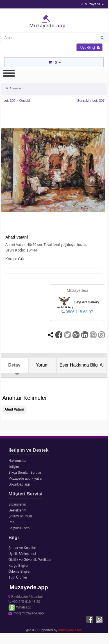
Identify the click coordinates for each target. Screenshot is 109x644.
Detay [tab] (14, 365)
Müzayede (92, 4)
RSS (12, 522)
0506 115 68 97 (79, 312)
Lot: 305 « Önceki (17, 101)
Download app (19, 484)
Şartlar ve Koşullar (22, 548)
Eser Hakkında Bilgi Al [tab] (82, 365)
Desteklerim (17, 510)
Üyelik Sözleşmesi (22, 554)
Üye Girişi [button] (90, 48)
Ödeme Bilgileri (20, 572)
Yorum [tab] (42, 365)
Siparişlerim (17, 504)
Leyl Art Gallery (77, 302)
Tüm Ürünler (18, 577)
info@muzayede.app (26, 613)
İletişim (14, 467)
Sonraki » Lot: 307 (91, 101)
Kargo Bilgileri (19, 566)
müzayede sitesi (71, 630)
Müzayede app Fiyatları (26, 478)
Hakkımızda (17, 461)
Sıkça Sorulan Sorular (25, 473)
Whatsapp (20, 607)
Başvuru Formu (20, 528)
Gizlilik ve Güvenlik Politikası (30, 560)
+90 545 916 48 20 (24, 602)
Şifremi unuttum (20, 516)
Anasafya (16, 88)
